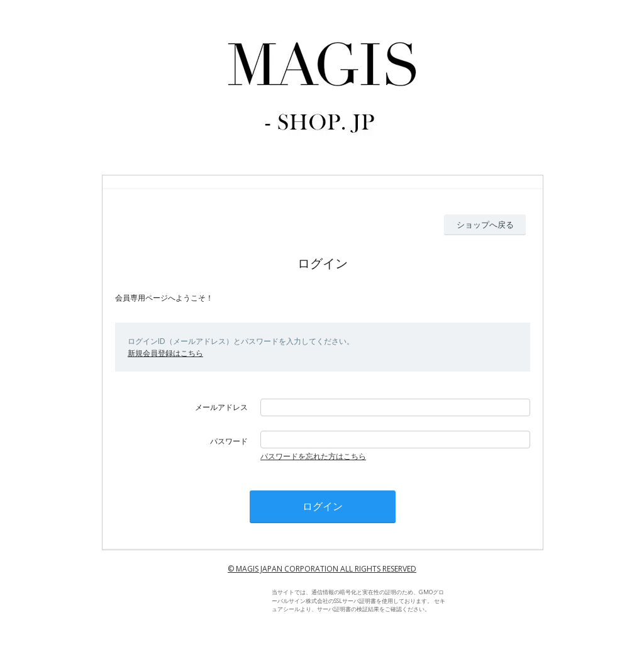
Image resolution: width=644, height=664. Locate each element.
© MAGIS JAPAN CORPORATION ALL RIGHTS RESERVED (322, 569)
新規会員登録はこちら (165, 353)
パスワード (229, 441)
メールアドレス (221, 407)
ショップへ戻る (485, 224)
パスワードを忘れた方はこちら (313, 456)
